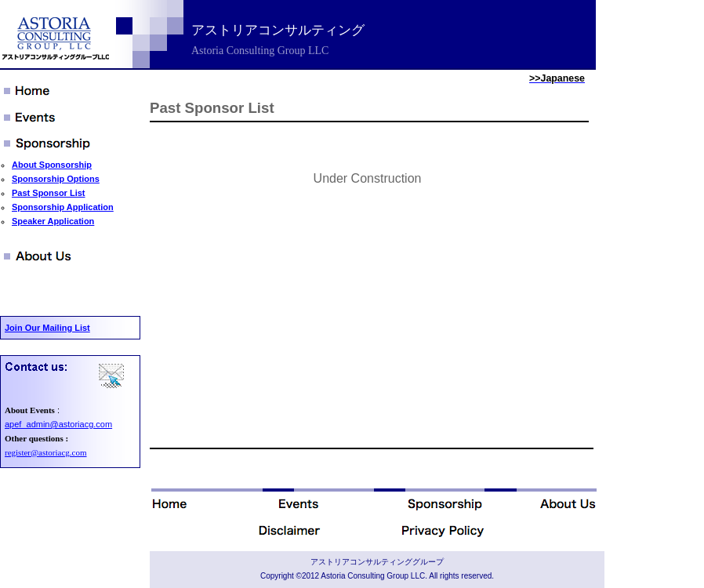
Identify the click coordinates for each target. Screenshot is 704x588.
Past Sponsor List (49, 193)
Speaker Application (53, 221)
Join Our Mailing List (47, 328)
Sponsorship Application (63, 207)
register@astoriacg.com (46, 452)
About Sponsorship (52, 165)
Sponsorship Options (56, 179)
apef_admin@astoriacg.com (58, 424)
